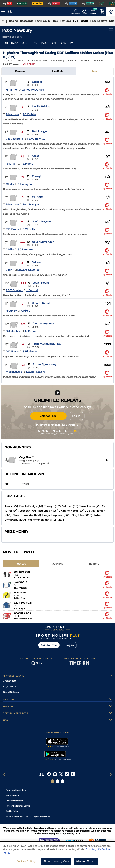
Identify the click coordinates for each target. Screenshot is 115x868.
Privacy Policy (12, 795)
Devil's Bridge (41, 107)
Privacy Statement (14, 801)
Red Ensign (39, 131)
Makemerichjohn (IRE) (47, 344)
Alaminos (20, 592)
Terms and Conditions (16, 790)
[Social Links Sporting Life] (52, 781)
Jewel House (41, 283)
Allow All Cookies (86, 863)
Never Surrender (43, 242)
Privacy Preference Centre (18, 806)
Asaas (36, 156)
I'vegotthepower (43, 324)
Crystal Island (23, 613)
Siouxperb (21, 582)
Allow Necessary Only (56, 863)
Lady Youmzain (24, 603)
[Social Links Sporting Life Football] (63, 781)
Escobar (37, 82)
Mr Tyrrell (38, 197)
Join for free (49, 645)
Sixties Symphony (45, 364)
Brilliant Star (22, 572)
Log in (76, 416)
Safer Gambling (36, 828)
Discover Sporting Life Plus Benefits (57, 425)
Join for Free (48, 416)
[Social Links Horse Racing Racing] (57, 781)
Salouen (37, 262)
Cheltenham (10, 681)
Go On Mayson (41, 221)
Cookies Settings (26, 863)
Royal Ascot (9, 686)
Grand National (11, 692)
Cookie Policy (12, 811)
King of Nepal (41, 303)
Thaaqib (37, 176)
